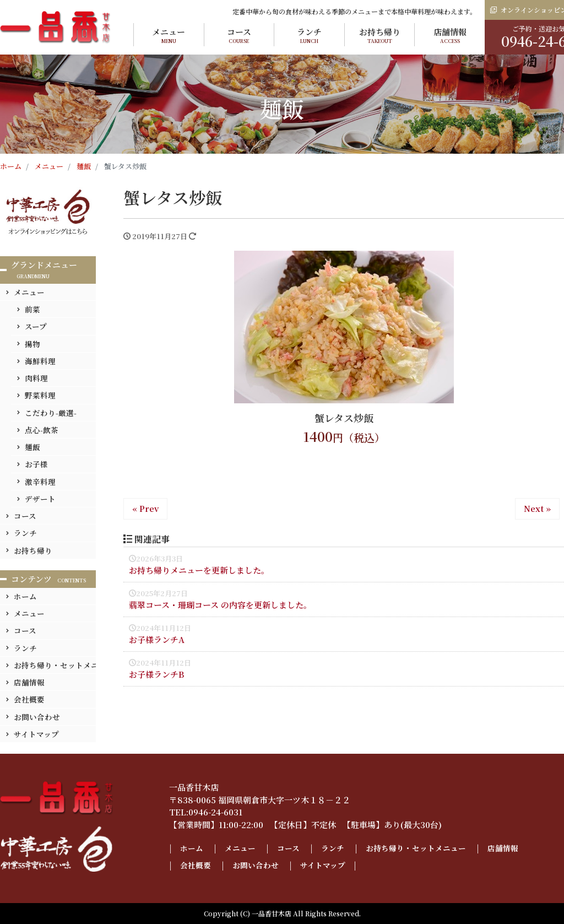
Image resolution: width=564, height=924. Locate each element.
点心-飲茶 (42, 430)
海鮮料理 (40, 361)
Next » (537, 508)
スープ (36, 326)
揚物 (32, 344)
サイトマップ (36, 734)
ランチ (309, 35)
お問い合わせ (37, 717)
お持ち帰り (380, 35)
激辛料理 (40, 482)
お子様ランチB (156, 674)
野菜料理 (40, 395)
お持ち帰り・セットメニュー (64, 665)
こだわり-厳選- (51, 413)
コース (239, 35)
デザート (40, 499)
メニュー (169, 35)
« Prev (145, 508)
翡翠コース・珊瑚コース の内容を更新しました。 (220, 605)
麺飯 (32, 447)
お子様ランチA (157, 639)
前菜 (32, 309)
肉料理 (36, 378)
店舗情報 (450, 35)
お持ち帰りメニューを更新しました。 (199, 570)
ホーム (25, 596)
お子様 (36, 464)
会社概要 (29, 699)
